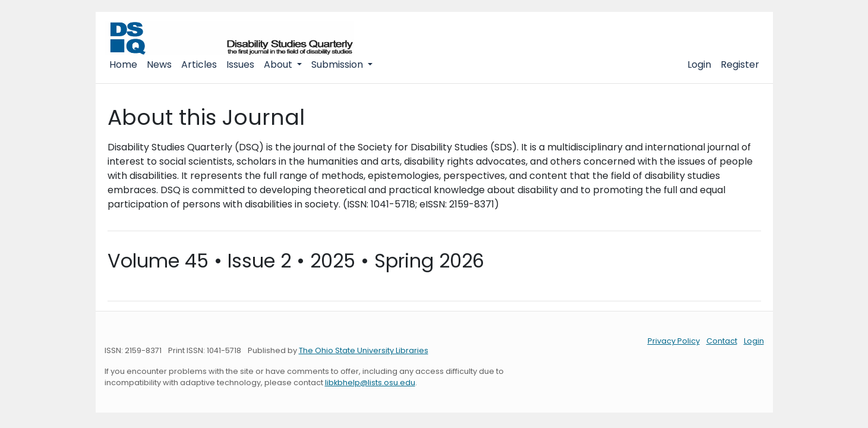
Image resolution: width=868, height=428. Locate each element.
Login (699, 64)
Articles (199, 64)
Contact (722, 341)
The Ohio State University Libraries (364, 350)
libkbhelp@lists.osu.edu (370, 383)
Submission (338, 64)
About (279, 64)
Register (740, 64)
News (159, 64)
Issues (240, 64)
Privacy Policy (674, 341)
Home (123, 64)
